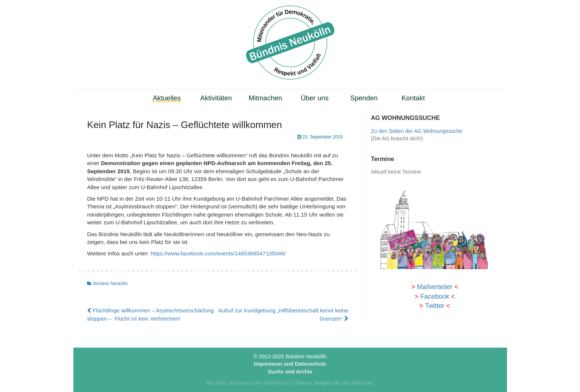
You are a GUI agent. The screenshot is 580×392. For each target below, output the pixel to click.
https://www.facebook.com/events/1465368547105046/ (218, 253)
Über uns (314, 98)
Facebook (435, 296)
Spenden (364, 98)
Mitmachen (266, 98)
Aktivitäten (216, 98)
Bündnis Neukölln (110, 284)
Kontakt (413, 98)
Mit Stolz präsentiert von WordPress (248, 383)
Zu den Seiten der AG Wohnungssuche (417, 131)
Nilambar (362, 383)
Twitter (435, 306)
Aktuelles (167, 98)
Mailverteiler (435, 287)
